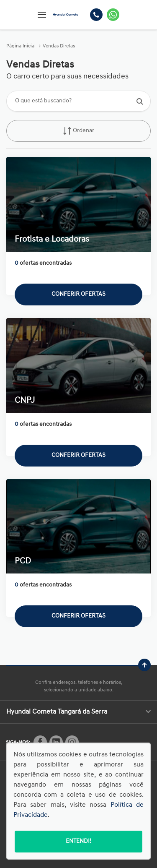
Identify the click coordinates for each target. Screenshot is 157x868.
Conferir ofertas (78, 294)
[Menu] (42, 15)
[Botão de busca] (140, 101)
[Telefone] (96, 15)
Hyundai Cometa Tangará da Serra (78, 712)
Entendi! (78, 841)
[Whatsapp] (113, 15)
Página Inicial (21, 46)
